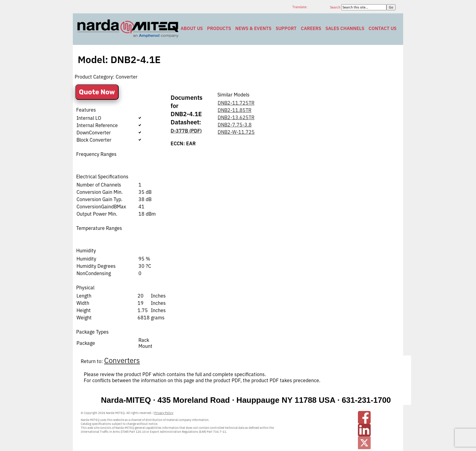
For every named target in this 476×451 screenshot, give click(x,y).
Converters (122, 360)
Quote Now (97, 92)
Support (286, 28)
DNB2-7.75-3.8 (235, 125)
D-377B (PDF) (186, 131)
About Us (192, 28)
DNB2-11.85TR (235, 110)
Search (336, 7)
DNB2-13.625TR (236, 117)
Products (219, 28)
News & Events (253, 28)
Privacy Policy (164, 413)
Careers (311, 28)
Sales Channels (345, 28)
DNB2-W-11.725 (236, 132)
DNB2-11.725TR (236, 103)
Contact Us (382, 28)
